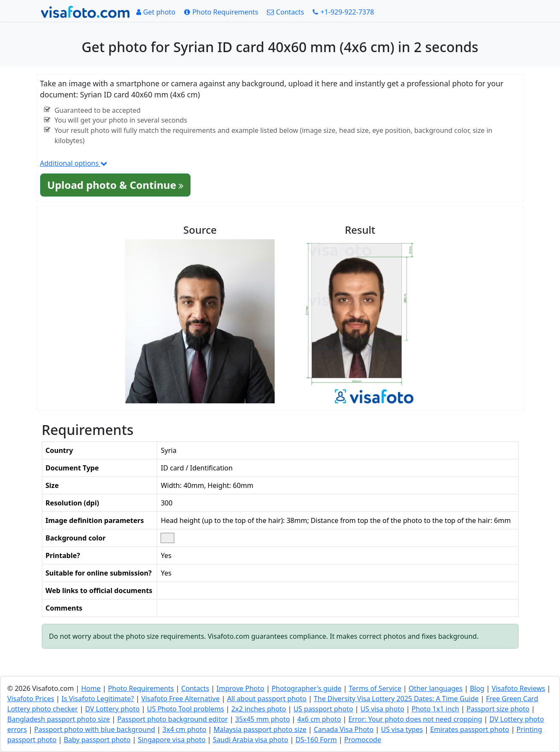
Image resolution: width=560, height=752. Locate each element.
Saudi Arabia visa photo (250, 740)
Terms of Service (375, 688)
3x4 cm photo (184, 729)
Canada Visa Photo (343, 729)
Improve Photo (240, 688)
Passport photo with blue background (95, 729)
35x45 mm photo (262, 719)
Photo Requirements (141, 688)
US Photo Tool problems (185, 709)
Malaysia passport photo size (260, 729)
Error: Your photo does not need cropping (415, 719)
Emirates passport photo (470, 729)
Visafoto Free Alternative (181, 699)
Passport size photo (498, 709)
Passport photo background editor (173, 719)
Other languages (436, 688)
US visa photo (383, 709)
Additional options (74, 163)
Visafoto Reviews (518, 688)
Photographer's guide (306, 688)
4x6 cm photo (319, 719)
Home (91, 688)
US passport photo (323, 709)
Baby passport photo (97, 740)
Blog (477, 688)
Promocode (363, 740)
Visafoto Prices (31, 699)
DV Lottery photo (112, 709)
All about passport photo (267, 699)
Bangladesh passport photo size (59, 719)
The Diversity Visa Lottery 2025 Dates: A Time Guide (396, 699)
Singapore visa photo (172, 740)
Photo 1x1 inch (435, 709)
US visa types (402, 729)
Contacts (195, 688)
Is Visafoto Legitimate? (98, 699)
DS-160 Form (316, 740)
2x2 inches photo (259, 709)
